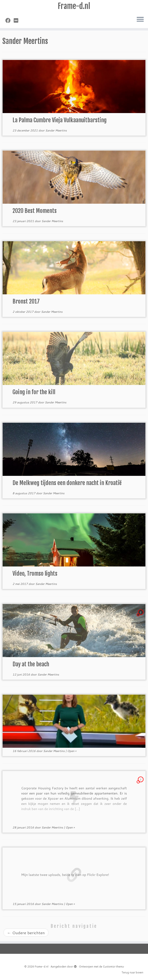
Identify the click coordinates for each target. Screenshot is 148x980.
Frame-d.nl (74, 6)
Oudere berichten (26, 933)
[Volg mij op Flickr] (17, 20)
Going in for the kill (34, 392)
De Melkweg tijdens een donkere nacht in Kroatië (67, 483)
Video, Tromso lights (35, 574)
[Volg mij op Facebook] (10, 20)
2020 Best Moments (35, 211)
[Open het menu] (140, 20)
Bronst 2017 (26, 301)
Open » (72, 751)
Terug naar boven (132, 972)
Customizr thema (113, 967)
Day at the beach (31, 664)
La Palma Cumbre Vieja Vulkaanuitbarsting (60, 120)
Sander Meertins (56, 130)
